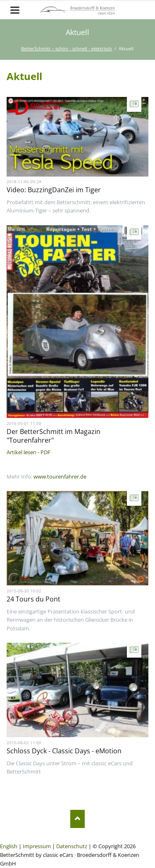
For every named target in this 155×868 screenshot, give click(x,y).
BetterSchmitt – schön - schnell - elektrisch (67, 48)
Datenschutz (72, 846)
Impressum (37, 846)
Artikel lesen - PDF (29, 452)
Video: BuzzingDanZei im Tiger (54, 190)
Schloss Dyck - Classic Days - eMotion (64, 751)
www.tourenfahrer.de (60, 476)
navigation (15, 10)
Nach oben (77, 819)
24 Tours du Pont (33, 599)
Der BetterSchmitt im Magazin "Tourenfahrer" (54, 436)
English (9, 846)
